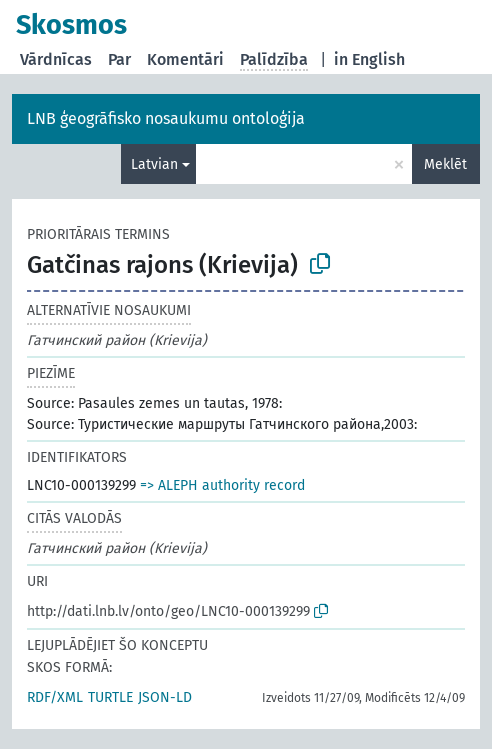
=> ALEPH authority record (222, 485)
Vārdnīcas (56, 59)
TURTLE (110, 697)
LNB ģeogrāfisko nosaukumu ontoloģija (166, 118)
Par (119, 59)
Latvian (154, 164)
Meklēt (445, 164)
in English (369, 59)
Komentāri (185, 59)
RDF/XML (55, 697)
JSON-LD (165, 697)
